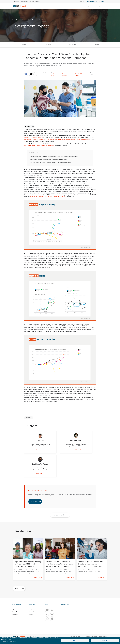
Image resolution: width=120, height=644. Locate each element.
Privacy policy (5, 641)
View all (20, 588)
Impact (89, 6)
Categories (48, 45)
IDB (30, 637)
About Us (54, 6)
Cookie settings (13, 641)
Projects (61, 6)
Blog (13, 609)
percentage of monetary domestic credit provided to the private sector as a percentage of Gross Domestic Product (58, 139)
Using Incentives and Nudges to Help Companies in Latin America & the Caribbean (54, 156)
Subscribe (36, 501)
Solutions (82, 6)
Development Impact (38, 20)
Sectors (75, 6)
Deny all (75, 640)
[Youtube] (52, 615)
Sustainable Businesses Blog (24, 20)
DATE (91, 72)
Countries (68, 6)
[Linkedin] (52, 610)
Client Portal (103, 2)
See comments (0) (58, 515)
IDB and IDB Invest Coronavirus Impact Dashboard (39, 146)
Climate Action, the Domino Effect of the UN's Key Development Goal (51, 162)
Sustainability (96, 6)
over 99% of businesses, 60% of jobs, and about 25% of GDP (48, 197)
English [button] (80, 1)
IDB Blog (96, 45)
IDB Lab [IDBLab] (35, 637)
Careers (31, 615)
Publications (15, 615)
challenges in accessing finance (33, 138)
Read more (38, 577)
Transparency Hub (92, 2)
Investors (105, 6)
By (52, 72)
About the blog (72, 45)
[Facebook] (47, 610)
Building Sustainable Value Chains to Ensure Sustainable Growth (49, 159)
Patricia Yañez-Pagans (79, 75)
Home (13, 20)
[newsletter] (52, 619)
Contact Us (31, 612)
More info (40, 450)
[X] (47, 615)
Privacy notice (81, 637)
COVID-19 (29, 418)
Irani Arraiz (53, 75)
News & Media (15, 612)
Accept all (105, 640)
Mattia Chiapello (64, 75)
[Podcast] (47, 619)
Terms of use (73, 637)
